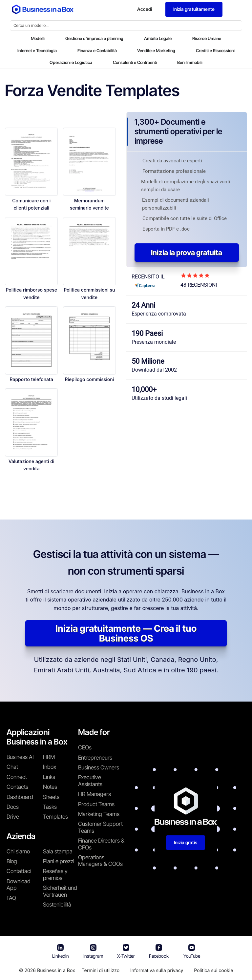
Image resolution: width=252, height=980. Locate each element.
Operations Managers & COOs (100, 861)
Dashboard (20, 797)
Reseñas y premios (55, 874)
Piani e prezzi (59, 861)
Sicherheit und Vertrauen (60, 891)
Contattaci (19, 871)
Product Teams (96, 804)
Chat (12, 767)
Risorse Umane (207, 38)
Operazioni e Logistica (71, 62)
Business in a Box (56, 970)
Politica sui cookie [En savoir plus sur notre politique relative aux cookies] (213, 970)
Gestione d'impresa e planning (94, 38)
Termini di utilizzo (101, 970)
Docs (13, 807)
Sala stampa (58, 851)
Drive (13, 817)
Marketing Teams (99, 814)
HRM (49, 757)
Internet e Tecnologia (37, 51)
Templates (55, 817)
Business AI (20, 757)
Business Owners (99, 767)
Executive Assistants (90, 781)
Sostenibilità (57, 905)
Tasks (50, 807)
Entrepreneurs (95, 758)
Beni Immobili (190, 62)
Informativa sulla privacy (157, 970)
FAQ (11, 898)
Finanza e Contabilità (97, 51)
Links (49, 777)
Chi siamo (18, 851)
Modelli (38, 38)
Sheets (51, 797)
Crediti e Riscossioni (215, 51)
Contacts (17, 787)
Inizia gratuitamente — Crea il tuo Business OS (126, 633)
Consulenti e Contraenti (135, 62)
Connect (17, 777)
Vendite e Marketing (156, 51)
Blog (12, 861)
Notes (50, 787)
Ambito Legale (158, 38)
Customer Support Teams (100, 827)
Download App (19, 885)
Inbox (50, 767)
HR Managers (94, 794)
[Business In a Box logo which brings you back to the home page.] (43, 9)
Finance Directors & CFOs (101, 844)
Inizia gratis (186, 842)
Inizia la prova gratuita (187, 253)
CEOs (85, 747)
